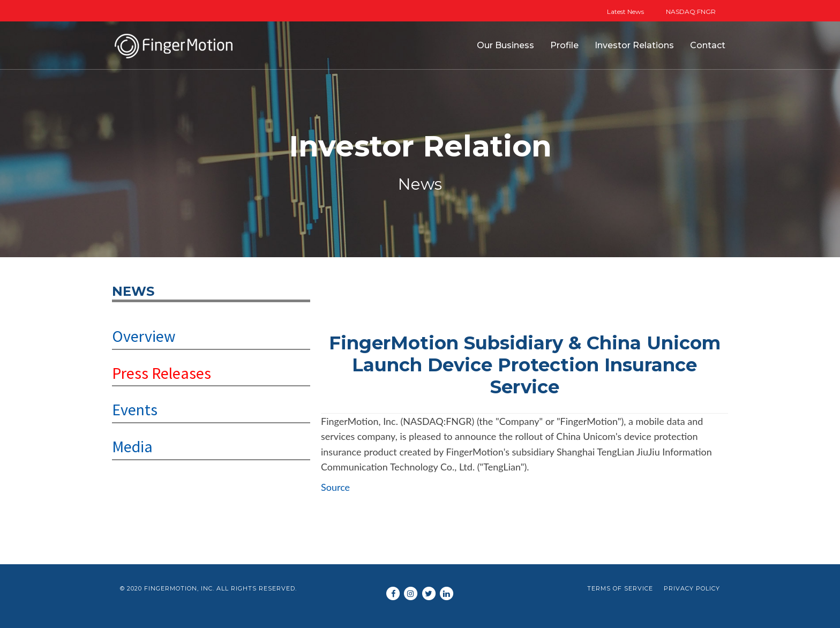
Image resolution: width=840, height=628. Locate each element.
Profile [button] (564, 45)
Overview (144, 336)
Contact (708, 45)
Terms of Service (620, 588)
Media (132, 446)
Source (335, 487)
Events (135, 409)
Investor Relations (634, 45)
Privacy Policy (692, 588)
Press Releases (162, 373)
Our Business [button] (505, 45)
